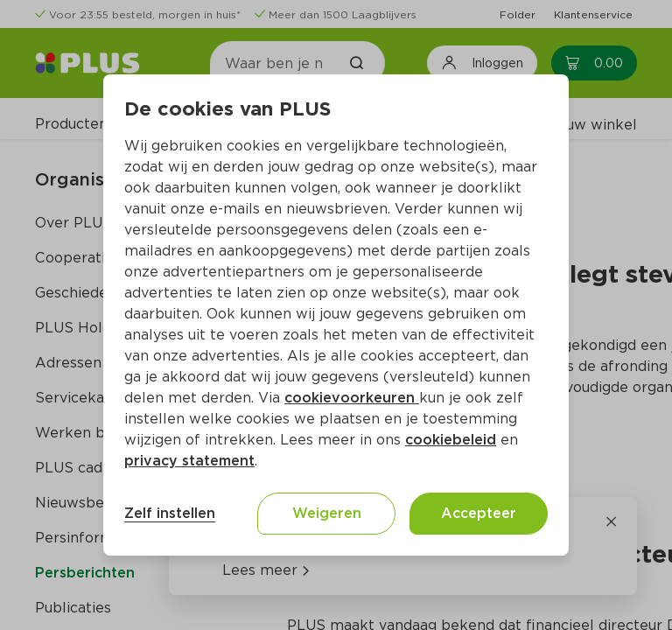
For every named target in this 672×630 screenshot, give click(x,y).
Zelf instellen (170, 513)
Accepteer (479, 513)
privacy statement (189, 461)
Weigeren (327, 513)
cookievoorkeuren (352, 398)
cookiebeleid (451, 440)
